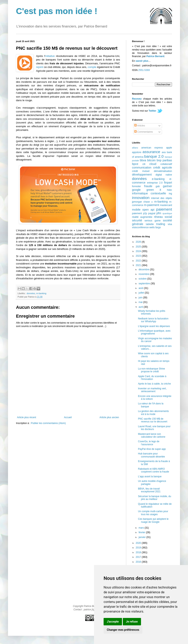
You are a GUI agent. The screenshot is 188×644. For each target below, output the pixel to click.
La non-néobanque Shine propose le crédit (151, 370)
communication (142, 168)
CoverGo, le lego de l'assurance (149, 443)
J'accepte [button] (113, 622)
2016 (139, 562)
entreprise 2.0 (155, 183)
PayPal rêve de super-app (152, 449)
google (136, 190)
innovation (141, 198)
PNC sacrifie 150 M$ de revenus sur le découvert (153, 420)
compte (92, 67)
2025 (139, 247)
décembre (144, 270)
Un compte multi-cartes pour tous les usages (153, 513)
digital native (164, 175)
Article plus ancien (109, 417)
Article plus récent (26, 417)
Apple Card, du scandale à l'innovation (152, 378)
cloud (153, 164)
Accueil (68, 417)
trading (161, 224)
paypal (152, 213)
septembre (145, 284)
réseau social (163, 217)
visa (170, 224)
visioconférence (140, 227)
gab (158, 186)
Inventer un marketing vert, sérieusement (152, 390)
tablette (150, 224)
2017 (139, 557)
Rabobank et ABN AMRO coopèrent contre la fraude (153, 470)
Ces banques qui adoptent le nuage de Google (153, 520)
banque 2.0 (154, 156)
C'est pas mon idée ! (57, 11)
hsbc (169, 190)
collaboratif (166, 164)
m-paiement (152, 205)
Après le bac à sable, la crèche (154, 384)
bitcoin (151, 160)
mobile (136, 210)
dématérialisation (163, 171)
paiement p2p (139, 213)
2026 (139, 242)
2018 (139, 552)
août (141, 288)
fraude (148, 186)
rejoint (40, 67)
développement (142, 175)
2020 (139, 543)
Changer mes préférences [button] (123, 630)
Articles (140, 126)
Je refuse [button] (132, 622)
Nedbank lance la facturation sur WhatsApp (153, 320)
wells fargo (155, 227)
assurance (151, 152)
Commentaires (143, 132)
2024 (139, 251)
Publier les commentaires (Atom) (48, 423)
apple (169, 148)
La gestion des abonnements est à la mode (153, 413)
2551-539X (144, 70)
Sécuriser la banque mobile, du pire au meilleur (154, 498)
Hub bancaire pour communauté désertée (151, 455)
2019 (139, 548)
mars (142, 528)
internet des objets (162, 198)
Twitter (152, 111)
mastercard (166, 205)
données (31, 293)
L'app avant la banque (150, 476)
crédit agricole (163, 168)
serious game (153, 221)
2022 (139, 261)
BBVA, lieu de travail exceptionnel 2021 (149, 490)
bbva (143, 160)
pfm (159, 213)
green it (154, 190)
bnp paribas (164, 160)
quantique (167, 213)
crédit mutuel (141, 171)
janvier (142, 537)
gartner (167, 186)
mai (141, 302)
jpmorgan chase (141, 202)
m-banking (41, 293)
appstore (137, 152)
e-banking (158, 179)
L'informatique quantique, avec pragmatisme (154, 332)
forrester (136, 186)
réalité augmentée (142, 217)
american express (152, 148)
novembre (144, 274)
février (142, 532)
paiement (164, 209)
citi (144, 164)
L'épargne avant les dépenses (154, 326)
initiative (50, 56)
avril (141, 307)
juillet (142, 293)
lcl (152, 202)
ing (170, 194)
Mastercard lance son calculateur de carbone (152, 435)
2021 (139, 265)
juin (141, 298)
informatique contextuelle (149, 193)
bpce (135, 164)
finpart (168, 183)
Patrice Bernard (155, 56)
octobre (143, 279)
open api (148, 210)
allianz (135, 148)
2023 (139, 256)
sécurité (137, 220)
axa (164, 152)
